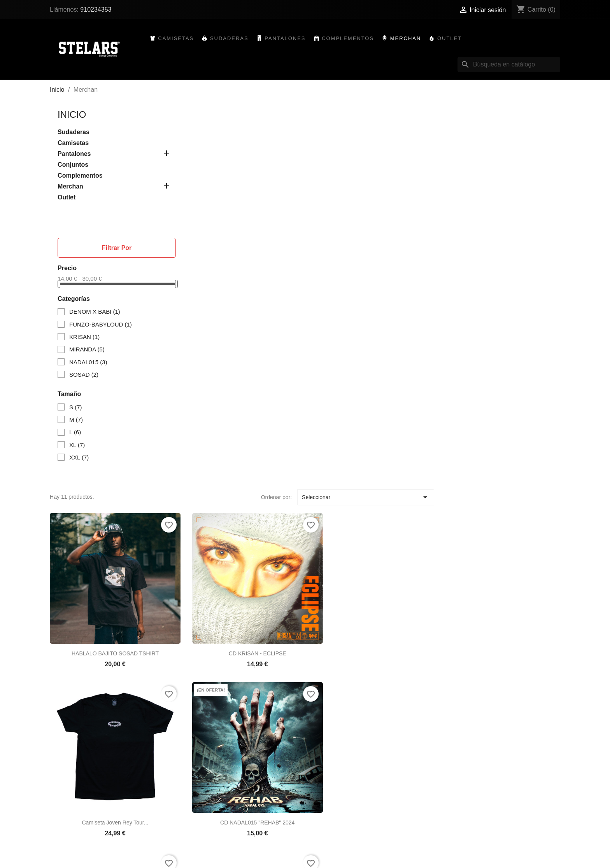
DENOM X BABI (96, 312)
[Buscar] (507, 65)
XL (79, 445)
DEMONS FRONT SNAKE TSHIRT (370, 565)
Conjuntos (75, 165)
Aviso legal (202, 828)
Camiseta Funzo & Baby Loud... (240, 565)
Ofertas (76, 819)
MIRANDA (89, 350)
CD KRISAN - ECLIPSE (370, 252)
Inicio (74, 115)
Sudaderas (231, 39)
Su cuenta (329, 805)
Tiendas (198, 858)
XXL (81, 458)
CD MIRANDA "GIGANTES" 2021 (499, 565)
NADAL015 (90, 362)
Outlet (451, 39)
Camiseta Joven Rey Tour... (499, 252)
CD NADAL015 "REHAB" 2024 (240, 409)
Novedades (81, 828)
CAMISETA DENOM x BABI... (370, 721)
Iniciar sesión (327, 828)
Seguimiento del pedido (339, 819)
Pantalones (287, 39)
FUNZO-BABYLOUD (102, 325)
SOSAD (85, 375)
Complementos (349, 39)
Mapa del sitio (205, 848)
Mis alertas (324, 848)
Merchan (407, 39)
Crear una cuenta (332, 838)
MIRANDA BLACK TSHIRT (500, 409)
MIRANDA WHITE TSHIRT (370, 409)
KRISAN (86, 337)
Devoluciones (205, 819)
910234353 (98, 10)
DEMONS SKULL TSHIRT (240, 721)
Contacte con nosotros (216, 838)
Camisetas (178, 39)
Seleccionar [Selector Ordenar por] (492, 108)
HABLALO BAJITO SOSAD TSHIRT (240, 252)
